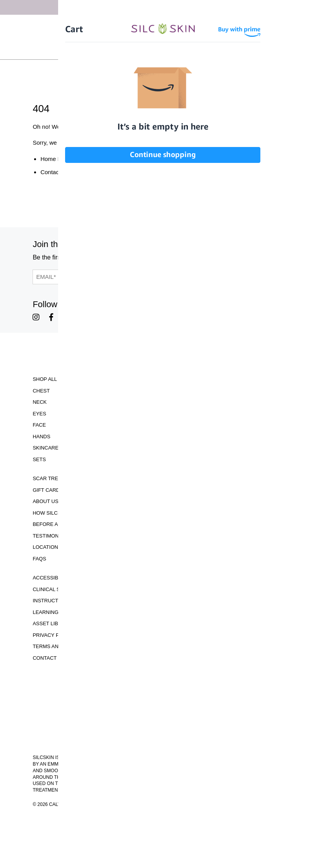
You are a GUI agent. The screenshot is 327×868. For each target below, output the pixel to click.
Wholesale (211, 50)
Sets (39, 459)
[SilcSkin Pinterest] (84, 317)
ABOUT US (45, 501)
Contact (45, 658)
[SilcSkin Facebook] (51, 317)
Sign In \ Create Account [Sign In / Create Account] (133, 50)
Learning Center (57, 612)
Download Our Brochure (163, 679)
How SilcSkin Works (61, 513)
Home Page (56, 159)
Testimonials (51, 536)
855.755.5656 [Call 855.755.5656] (163, 732)
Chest (41, 391)
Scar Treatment (55, 478)
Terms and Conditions (64, 646)
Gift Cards (48, 490)
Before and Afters (59, 524)
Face (39, 425)
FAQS (39, 559)
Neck (40, 402)
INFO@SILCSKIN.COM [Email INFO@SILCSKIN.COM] (163, 739)
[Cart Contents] (181, 50)
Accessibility (51, 578)
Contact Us (55, 172)
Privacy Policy (53, 635)
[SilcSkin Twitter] (101, 317)
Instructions (52, 601)
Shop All (45, 379)
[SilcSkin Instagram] (36, 317)
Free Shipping (159, 25)
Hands (41, 437)
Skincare (45, 448)
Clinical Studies (55, 589)
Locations (47, 547)
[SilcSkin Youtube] (67, 317)
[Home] (163, 37)
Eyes (39, 414)
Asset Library (52, 623)
